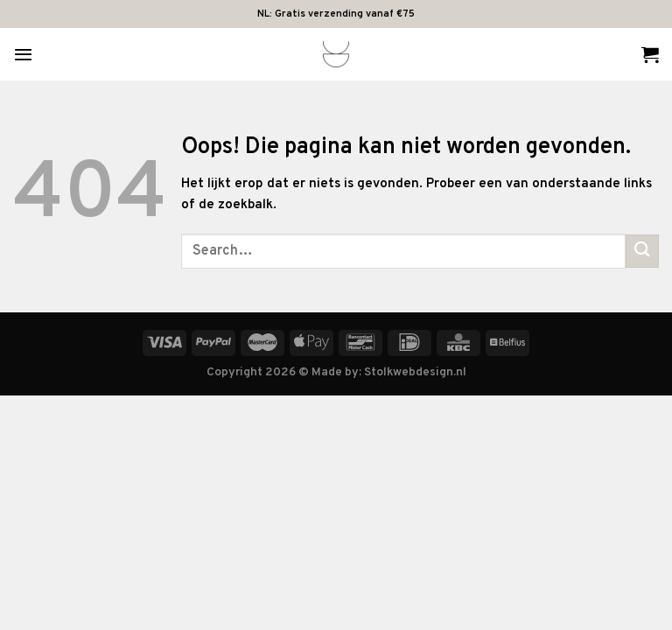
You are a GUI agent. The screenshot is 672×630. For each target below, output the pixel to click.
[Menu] (23, 54)
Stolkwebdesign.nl (415, 372)
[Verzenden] (642, 251)
